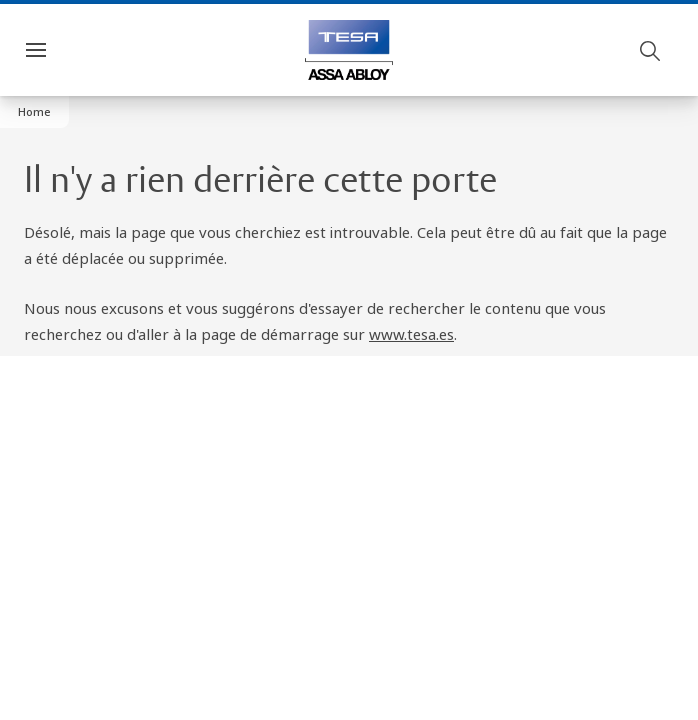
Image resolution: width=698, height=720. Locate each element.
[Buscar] (651, 50)
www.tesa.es (411, 334)
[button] (34, 112)
